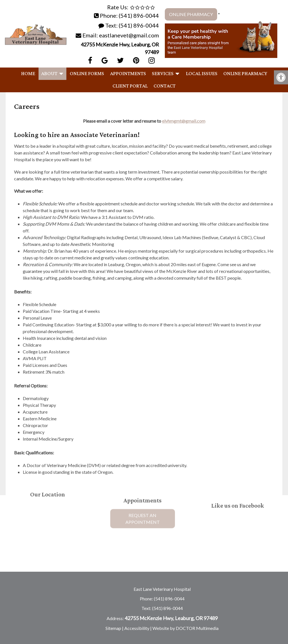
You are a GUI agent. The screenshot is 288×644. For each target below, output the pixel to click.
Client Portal (130, 86)
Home (28, 74)
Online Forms (87, 74)
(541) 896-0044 (139, 15)
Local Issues (202, 74)
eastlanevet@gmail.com (129, 35)
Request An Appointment (143, 509)
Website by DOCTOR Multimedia (185, 628)
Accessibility (137, 628)
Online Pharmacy (191, 14)
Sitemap (113, 628)
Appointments (128, 74)
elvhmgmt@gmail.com (184, 121)
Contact (165, 86)
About (49, 74)
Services (163, 74)
